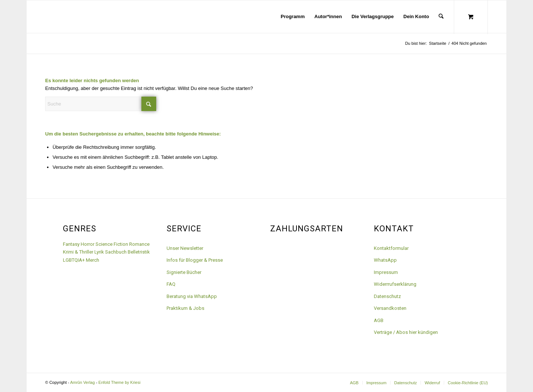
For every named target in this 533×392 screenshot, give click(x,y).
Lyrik (99, 252)
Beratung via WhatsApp (192, 296)
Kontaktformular (391, 248)
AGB (379, 320)
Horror (88, 244)
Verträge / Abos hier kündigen (406, 332)
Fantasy (71, 244)
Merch (93, 260)
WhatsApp (385, 260)
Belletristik (139, 252)
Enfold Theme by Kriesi (120, 382)
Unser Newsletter (185, 248)
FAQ (171, 284)
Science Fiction (112, 244)
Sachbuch (116, 252)
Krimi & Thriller (78, 252)
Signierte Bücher (184, 272)
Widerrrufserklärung (395, 284)
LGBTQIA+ (74, 260)
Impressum (386, 272)
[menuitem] (293, 17)
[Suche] (441, 17)
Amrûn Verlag (82, 382)
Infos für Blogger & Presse (195, 260)
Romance (139, 244)
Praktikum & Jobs (185, 308)
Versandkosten (390, 308)
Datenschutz (387, 296)
